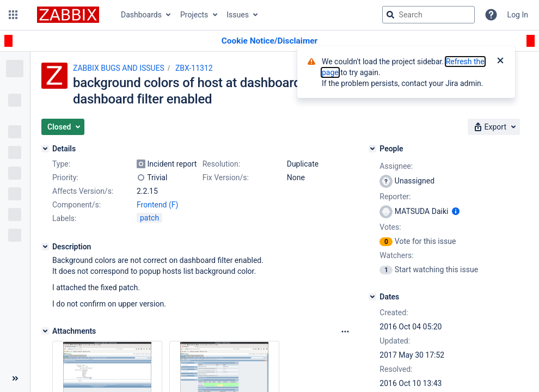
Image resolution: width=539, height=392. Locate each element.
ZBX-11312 (194, 68)
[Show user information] (456, 211)
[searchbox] (428, 15)
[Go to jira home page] (68, 15)
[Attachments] (45, 331)
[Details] (45, 149)
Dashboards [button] (141, 15)
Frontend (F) (157, 205)
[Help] (491, 15)
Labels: (64, 218)
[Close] (500, 62)
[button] (13, 15)
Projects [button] (194, 15)
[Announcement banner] (269, 41)
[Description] (45, 247)
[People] (372, 149)
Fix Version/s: (226, 177)
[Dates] (372, 297)
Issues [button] (238, 15)
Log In (518, 15)
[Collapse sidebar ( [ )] (15, 378)
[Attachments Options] (345, 332)
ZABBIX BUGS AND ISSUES (119, 68)
